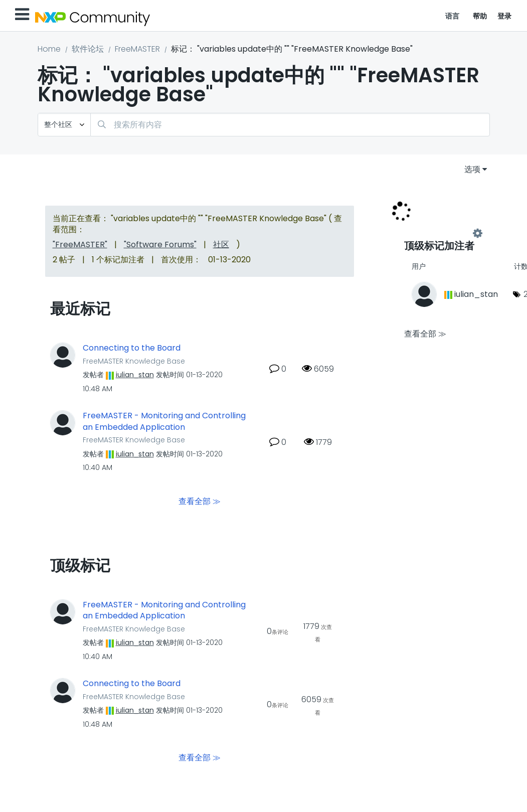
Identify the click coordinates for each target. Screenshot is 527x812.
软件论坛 (88, 49)
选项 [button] (472, 169)
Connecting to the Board (132, 348)
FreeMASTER (137, 49)
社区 (221, 245)
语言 (453, 16)
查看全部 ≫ (200, 501)
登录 (505, 16)
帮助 (480, 16)
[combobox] (290, 125)
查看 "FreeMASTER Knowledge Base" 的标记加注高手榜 (441, 234)
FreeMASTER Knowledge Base (134, 361)
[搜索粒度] (64, 125)
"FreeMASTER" (80, 245)
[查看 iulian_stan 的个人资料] (135, 375)
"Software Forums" (160, 245)
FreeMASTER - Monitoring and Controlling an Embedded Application (164, 422)
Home (49, 49)
